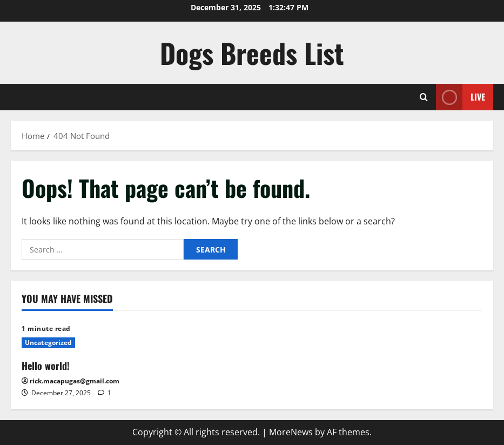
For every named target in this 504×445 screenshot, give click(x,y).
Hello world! (46, 366)
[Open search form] (424, 97)
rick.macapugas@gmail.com (75, 381)
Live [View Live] (461, 97)
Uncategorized (48, 343)
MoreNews (291, 432)
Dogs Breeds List (252, 52)
